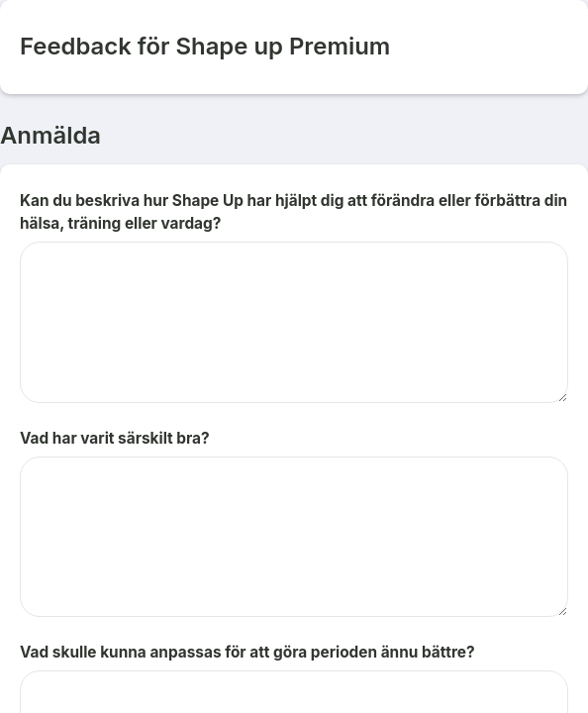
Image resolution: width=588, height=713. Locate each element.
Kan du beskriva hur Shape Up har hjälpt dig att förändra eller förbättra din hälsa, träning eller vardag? (294, 212)
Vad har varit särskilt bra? (115, 438)
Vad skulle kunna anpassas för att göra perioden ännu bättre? (247, 652)
